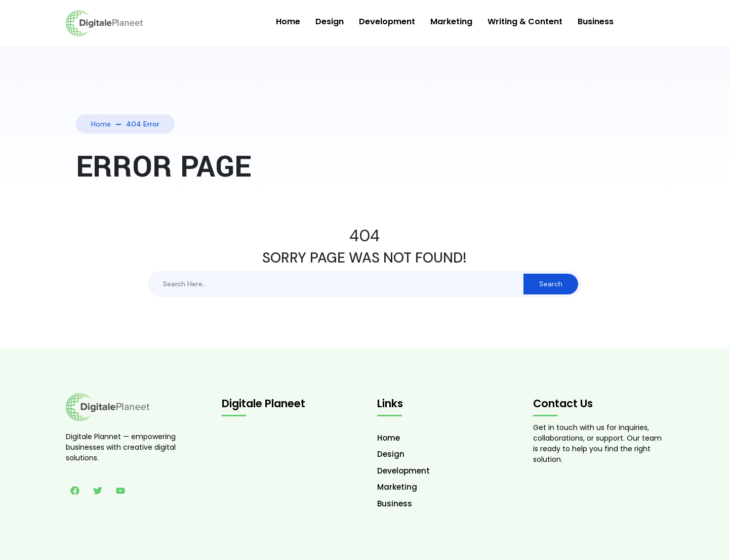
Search (551, 284)
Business (596, 21)
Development (387, 21)
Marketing (451, 21)
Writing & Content (525, 21)
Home (288, 21)
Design (330, 21)
